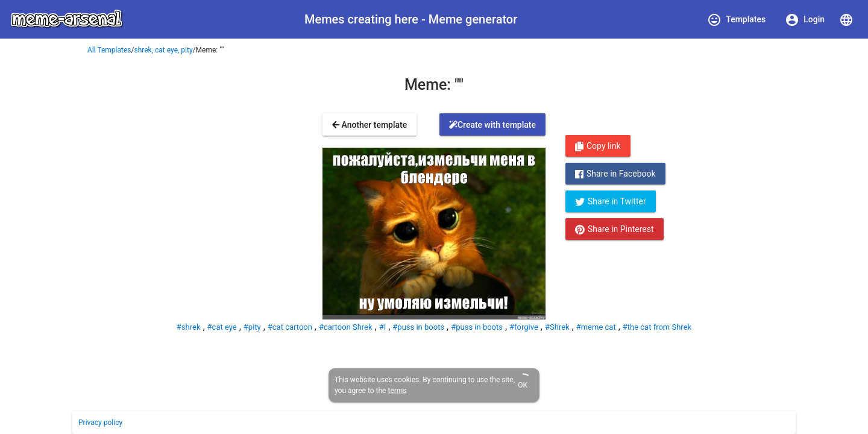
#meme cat (596, 327)
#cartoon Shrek (346, 327)
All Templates (109, 50)
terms (397, 391)
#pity (252, 327)
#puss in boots (418, 327)
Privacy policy (100, 423)
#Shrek (557, 327)
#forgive (524, 327)
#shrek (189, 327)
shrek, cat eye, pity (164, 50)
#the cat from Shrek (657, 327)
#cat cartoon (290, 327)
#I (383, 327)
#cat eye (222, 327)
